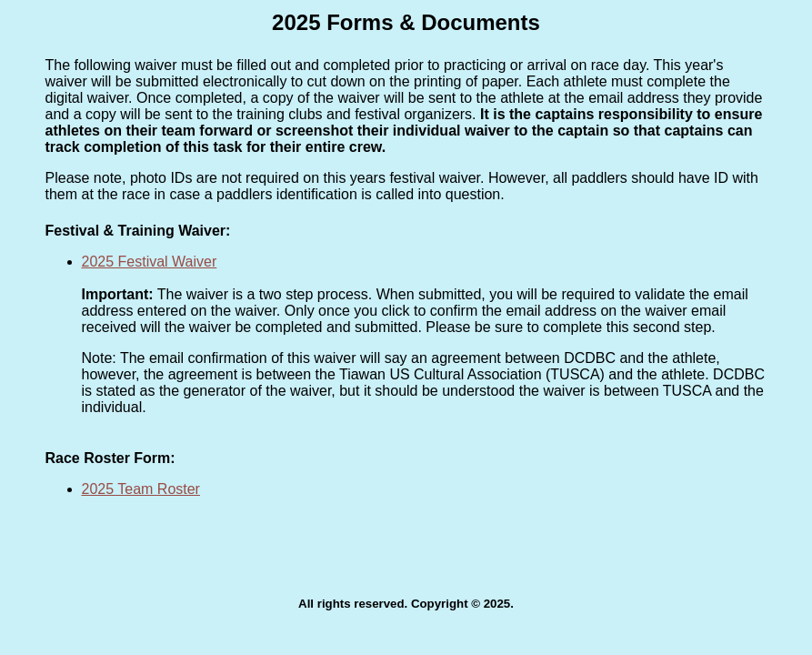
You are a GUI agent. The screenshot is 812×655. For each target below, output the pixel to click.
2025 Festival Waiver (150, 262)
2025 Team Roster (141, 489)
